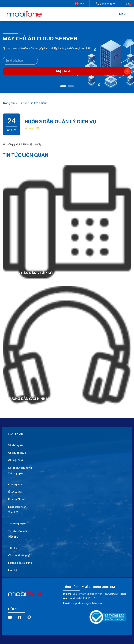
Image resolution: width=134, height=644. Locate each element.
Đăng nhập (105, 4)
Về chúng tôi (16, 445)
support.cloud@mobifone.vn (87, 603)
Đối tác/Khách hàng (20, 468)
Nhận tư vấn (94, 71)
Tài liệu (13, 548)
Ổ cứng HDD (16, 484)
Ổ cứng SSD (15, 492)
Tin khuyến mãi (18, 531)
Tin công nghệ (17, 524)
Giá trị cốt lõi (16, 460)
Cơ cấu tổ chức (17, 453)
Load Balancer (17, 507)
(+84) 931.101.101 (86, 598)
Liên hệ (13, 570)
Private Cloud (16, 499)
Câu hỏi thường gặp (20, 555)
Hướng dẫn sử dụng (20, 563)
